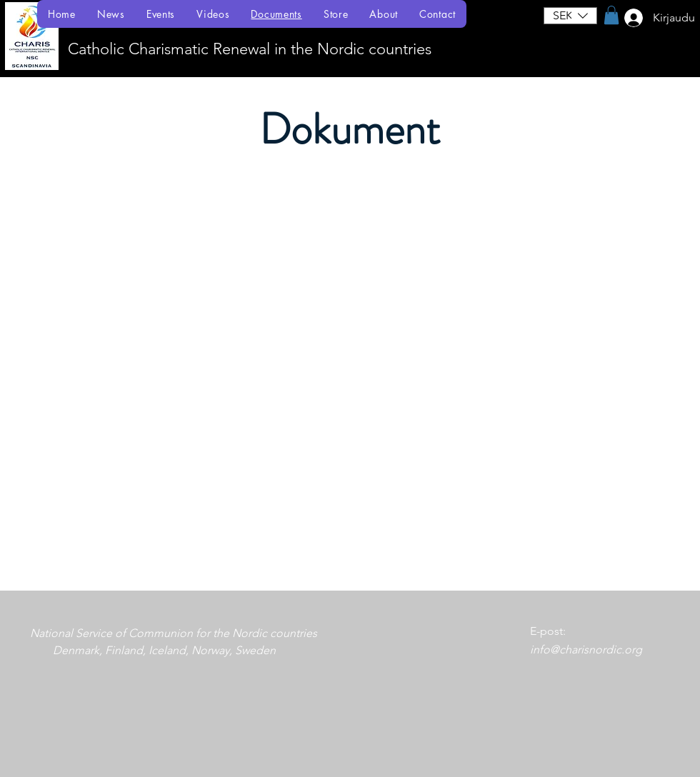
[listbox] (570, 16)
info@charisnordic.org (586, 650)
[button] (570, 16)
